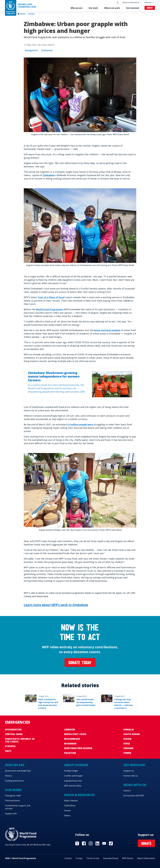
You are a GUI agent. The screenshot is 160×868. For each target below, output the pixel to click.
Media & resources (131, 3)
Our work (93, 8)
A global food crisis (73, 781)
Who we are (76, 8)
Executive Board (111, 858)
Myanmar (70, 744)
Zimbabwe (49, 175)
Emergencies (31, 50)
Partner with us (131, 776)
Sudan (127, 739)
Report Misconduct (146, 858)
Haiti (8, 751)
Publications (70, 806)
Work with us (135, 785)
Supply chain (11, 814)
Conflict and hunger (73, 776)
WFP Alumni (128, 858)
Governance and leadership (18, 771)
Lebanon (70, 729)
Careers (127, 791)
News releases (71, 801)
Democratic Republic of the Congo (20, 740)
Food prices (47, 50)
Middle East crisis (75, 734)
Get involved (132, 8)
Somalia (129, 729)
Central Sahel (14, 734)
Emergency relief (13, 796)
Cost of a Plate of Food (51, 297)
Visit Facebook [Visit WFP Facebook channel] (84, 843)
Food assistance (12, 801)
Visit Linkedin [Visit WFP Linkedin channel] (97, 843)
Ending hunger (71, 771)
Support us (129, 771)
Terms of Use (93, 858)
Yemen (127, 753)
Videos (67, 816)
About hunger (76, 765)
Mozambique (72, 739)
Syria (127, 744)
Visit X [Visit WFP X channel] (77, 843)
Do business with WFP (134, 796)
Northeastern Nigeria (78, 748)
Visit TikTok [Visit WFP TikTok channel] (111, 843)
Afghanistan (13, 729)
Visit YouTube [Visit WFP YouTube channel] (104, 843)
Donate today (80, 663)
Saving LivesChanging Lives (27, 6)
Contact (68, 858)
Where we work (112, 8)
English (148, 3)
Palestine (70, 753)
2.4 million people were (80, 424)
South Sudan (132, 734)
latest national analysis (107, 330)
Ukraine (128, 748)
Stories (31, 14)
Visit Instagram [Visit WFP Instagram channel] (91, 843)
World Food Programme (49, 309)
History (8, 776)
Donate (150, 8)
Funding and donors (14, 781)
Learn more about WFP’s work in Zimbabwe (56, 605)
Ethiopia (10, 746)
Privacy (79, 858)
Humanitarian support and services (18, 807)
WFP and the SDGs (73, 786)
